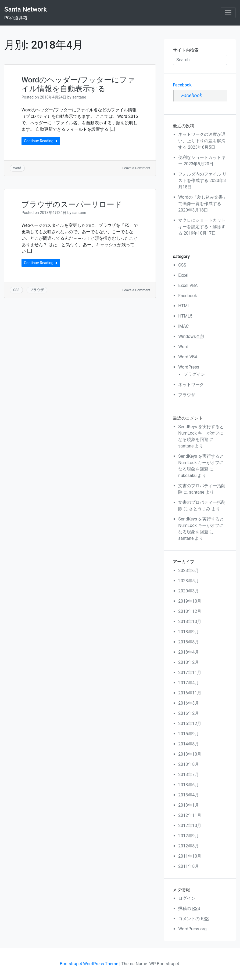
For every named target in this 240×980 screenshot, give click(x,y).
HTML (184, 306)
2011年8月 (189, 866)
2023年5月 (189, 581)
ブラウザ (37, 290)
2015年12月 (190, 724)
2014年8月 (189, 744)
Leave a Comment (136, 168)
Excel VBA (188, 285)
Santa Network (26, 9)
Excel (183, 275)
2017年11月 (190, 673)
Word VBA (188, 357)
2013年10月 (190, 754)
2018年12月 (190, 611)
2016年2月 (189, 713)
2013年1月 (189, 805)
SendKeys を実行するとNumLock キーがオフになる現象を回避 (201, 433)
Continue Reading (41, 141)
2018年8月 (189, 642)
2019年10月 (190, 601)
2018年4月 (189, 652)
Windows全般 (191, 336)
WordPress (189, 367)
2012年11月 (190, 815)
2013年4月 (189, 795)
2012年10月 (190, 826)
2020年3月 (189, 591)
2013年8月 (189, 764)
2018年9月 (189, 632)
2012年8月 (189, 846)
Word (17, 168)
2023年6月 (189, 571)
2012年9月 (189, 836)
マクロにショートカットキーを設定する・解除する (202, 227)
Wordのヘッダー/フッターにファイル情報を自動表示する (78, 84)
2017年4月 (189, 683)
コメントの (193, 919)
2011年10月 (190, 856)
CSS (16, 290)
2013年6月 (189, 785)
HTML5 (185, 316)
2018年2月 (189, 662)
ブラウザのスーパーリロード (72, 204)
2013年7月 (189, 775)
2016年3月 (189, 703)
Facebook (182, 85)
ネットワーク (191, 385)
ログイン (187, 898)
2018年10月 (190, 622)
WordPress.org (192, 929)
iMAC (183, 326)
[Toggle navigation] (228, 13)
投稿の (189, 908)
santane (79, 97)
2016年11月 (190, 693)
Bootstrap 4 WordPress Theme (89, 964)
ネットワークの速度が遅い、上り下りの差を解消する (202, 141)
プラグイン (194, 374)
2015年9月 (189, 734)
